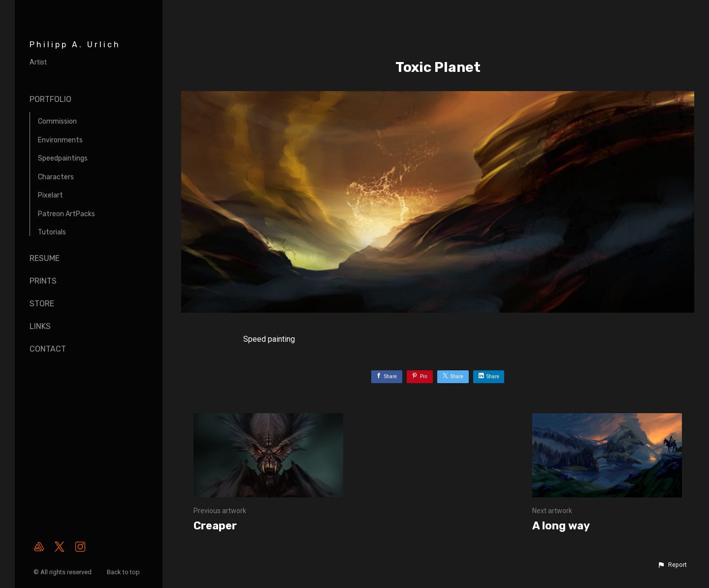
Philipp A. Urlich (75, 45)
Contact (48, 349)
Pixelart (50, 195)
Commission (57, 121)
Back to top (124, 572)
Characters (56, 177)
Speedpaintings (63, 158)
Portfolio (50, 99)
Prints (43, 281)
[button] (672, 565)
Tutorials (52, 232)
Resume (45, 258)
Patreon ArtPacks (66, 214)
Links (40, 326)
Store (42, 304)
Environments (60, 140)
